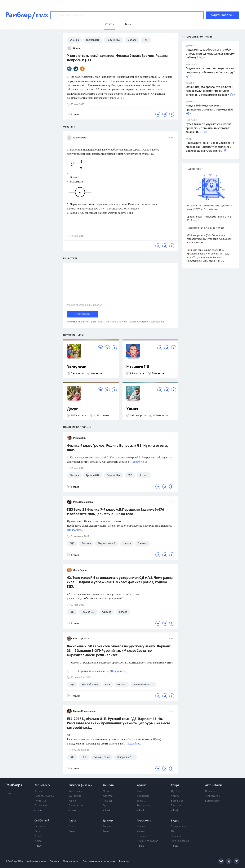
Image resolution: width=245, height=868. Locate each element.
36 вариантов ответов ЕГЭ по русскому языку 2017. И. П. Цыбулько (209, 207)
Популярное (178, 827)
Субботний (42, 821)
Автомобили (214, 785)
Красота (108, 796)
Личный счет (76, 806)
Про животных (180, 841)
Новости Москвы (44, 796)
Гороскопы (144, 821)
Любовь (108, 801)
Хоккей (175, 796)
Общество (41, 806)
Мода (106, 791)
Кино (140, 791)
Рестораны (143, 806)
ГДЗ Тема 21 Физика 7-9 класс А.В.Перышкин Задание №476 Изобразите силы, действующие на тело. (116, 512)
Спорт (175, 785)
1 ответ (73, 114)
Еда (105, 806)
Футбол (176, 791)
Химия (132, 409)
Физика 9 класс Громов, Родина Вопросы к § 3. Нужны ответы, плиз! (118, 448)
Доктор (108, 821)
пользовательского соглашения (146, 322)
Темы (72, 832)
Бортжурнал (213, 801)
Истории (40, 827)
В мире (39, 791)
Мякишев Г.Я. (138, 367)
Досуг (72, 409)
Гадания (142, 836)
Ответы (73, 827)
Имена (141, 832)
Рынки (72, 801)
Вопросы (108, 827)
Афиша (142, 785)
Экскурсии (77, 367)
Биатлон (176, 806)
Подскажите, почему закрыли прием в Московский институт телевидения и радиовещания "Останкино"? (210, 147)
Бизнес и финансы (80, 785)
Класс (72, 821)
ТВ (172, 832)
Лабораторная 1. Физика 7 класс (206, 228)
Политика (40, 801)
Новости (210, 791)
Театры (141, 801)
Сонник (141, 827)
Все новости (42, 785)
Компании (75, 796)
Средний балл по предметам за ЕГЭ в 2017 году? (209, 218)
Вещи (38, 836)
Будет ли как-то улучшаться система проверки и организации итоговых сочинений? (209, 128)
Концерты (143, 796)
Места (38, 841)
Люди (38, 832)
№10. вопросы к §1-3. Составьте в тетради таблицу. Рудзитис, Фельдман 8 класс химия (209, 239)
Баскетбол (177, 801)
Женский (109, 785)
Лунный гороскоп (148, 841)
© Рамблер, (11, 861)
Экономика (75, 791)
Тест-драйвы (213, 796)
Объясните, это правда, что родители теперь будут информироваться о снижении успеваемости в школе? (209, 91)
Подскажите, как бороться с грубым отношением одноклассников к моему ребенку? (210, 54)
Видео (175, 821)
